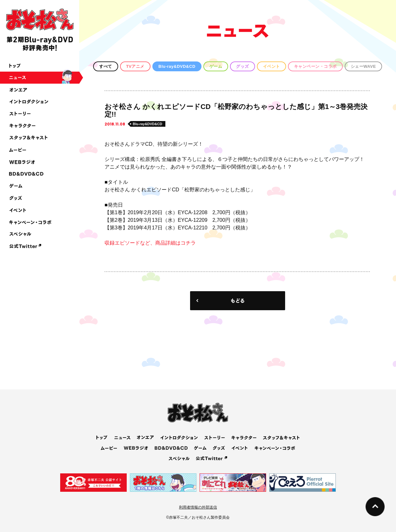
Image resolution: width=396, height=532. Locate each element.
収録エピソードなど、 (130, 243)
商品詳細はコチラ (176, 243)
